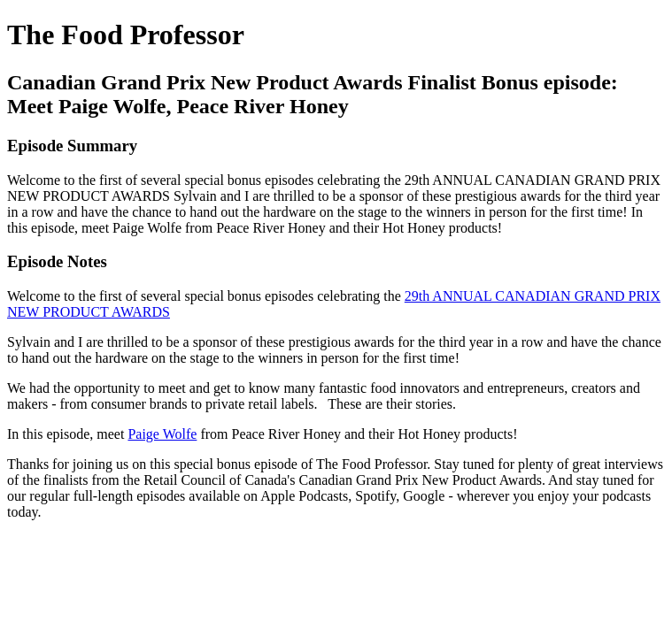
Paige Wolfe (162, 434)
